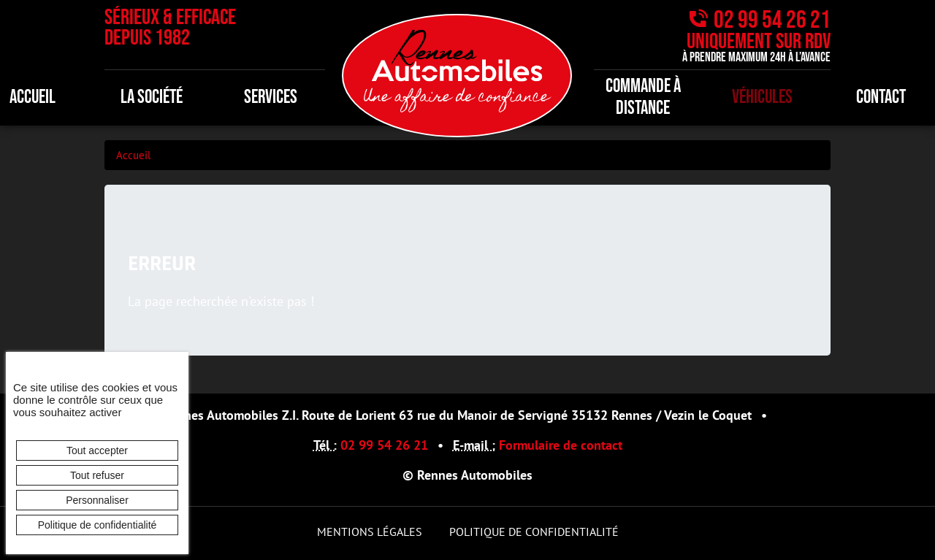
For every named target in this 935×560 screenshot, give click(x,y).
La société (152, 97)
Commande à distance (643, 97)
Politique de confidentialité (534, 532)
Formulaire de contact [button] (561, 445)
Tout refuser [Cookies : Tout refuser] (97, 475)
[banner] (457, 74)
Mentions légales (370, 532)
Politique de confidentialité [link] (98, 525)
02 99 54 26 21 (772, 20)
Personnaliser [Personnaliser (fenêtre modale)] (97, 500)
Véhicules (762, 97)
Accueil (133, 155)
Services (271, 97)
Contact (881, 97)
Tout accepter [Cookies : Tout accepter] (97, 450)
